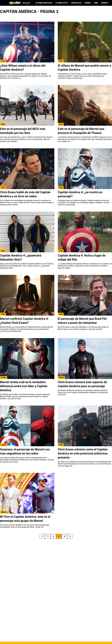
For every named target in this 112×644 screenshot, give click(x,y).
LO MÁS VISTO (62, 3)
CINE (96, 3)
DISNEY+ (105, 3)
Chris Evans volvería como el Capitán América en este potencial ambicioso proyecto (83, 453)
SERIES (88, 3)
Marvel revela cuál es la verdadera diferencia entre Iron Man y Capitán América (24, 386)
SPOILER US (76, 3)
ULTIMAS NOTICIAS (44, 3)
